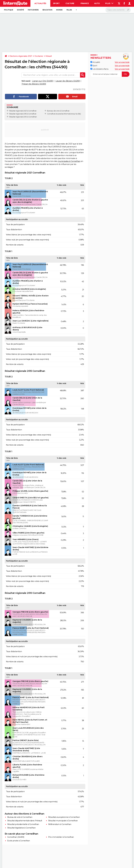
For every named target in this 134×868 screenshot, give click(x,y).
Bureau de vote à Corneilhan (20, 817)
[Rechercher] (118, 10)
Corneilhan (51, 114)
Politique (9, 10)
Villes (69, 10)
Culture (70, 3)
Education (47, 10)
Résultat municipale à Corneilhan (63, 821)
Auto (97, 3)
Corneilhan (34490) (16, 837)
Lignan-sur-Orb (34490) (43, 81)
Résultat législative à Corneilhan (21, 828)
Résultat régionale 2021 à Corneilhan (23, 111)
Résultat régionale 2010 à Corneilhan (23, 117)
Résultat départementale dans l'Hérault (25, 821)
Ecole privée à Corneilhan (19, 841)
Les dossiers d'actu (99, 69)
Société (20, 10)
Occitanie (39, 56)
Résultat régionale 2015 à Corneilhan (23, 114)
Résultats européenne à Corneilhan (64, 817)
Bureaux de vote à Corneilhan (58, 111)
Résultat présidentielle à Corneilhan (23, 824)
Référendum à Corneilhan (60, 824)
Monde (59, 10)
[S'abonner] (110, 74)
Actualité (95, 62)
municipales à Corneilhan (69, 161)
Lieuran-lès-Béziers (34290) (68, 81)
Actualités (40, 3)
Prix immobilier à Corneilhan (61, 837)
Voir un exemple (122, 62)
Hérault (49, 56)
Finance (85, 3)
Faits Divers (33, 10)
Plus (109, 3)
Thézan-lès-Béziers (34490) (34, 84)
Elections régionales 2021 (21, 56)
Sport (56, 3)
